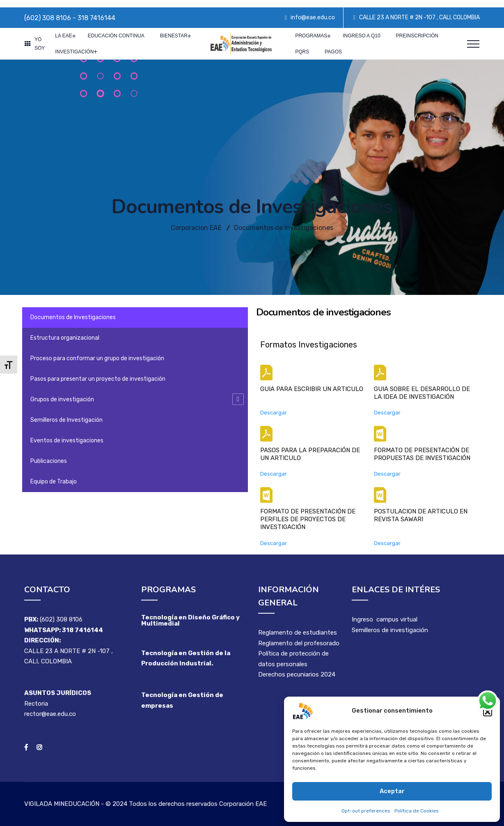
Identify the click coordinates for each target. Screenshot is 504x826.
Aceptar (392, 791)
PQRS (302, 52)
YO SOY (40, 44)
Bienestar (174, 36)
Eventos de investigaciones (67, 441)
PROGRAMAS (311, 36)
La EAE (63, 36)
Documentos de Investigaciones (73, 317)
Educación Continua (116, 36)
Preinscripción (417, 36)
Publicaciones (49, 461)
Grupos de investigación (62, 399)
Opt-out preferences (366, 811)
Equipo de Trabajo (54, 482)
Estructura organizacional (65, 338)
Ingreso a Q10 (361, 36)
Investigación (74, 52)
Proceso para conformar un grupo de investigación (97, 358)
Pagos (333, 52)
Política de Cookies (417, 811)
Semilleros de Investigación (66, 420)
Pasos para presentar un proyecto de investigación (98, 379)
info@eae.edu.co (313, 17)
